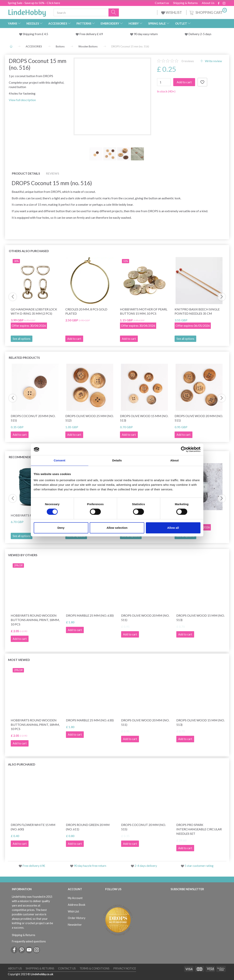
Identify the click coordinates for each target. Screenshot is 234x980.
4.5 (46, 34)
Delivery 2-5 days (200, 34)
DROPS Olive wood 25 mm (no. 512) (89, 418)
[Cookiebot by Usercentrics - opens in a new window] (184, 449)
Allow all (173, 528)
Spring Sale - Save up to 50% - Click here (34, 3)
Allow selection (117, 528)
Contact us (162, 3)
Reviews (53, 173)
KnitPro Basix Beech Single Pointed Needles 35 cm (197, 311)
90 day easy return (146, 34)
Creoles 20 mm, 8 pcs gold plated (86, 311)
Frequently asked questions (29, 941)
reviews (188, 61)
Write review (213, 61)
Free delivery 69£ (34, 866)
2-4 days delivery (146, 866)
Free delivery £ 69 (91, 34)
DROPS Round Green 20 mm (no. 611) (88, 827)
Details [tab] (117, 460)
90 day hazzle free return (90, 866)
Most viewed (19, 660)
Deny (61, 528)
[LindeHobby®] (27, 12)
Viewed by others (23, 555)
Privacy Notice (125, 968)
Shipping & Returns (185, 3)
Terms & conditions (94, 968)
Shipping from (32, 34)
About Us (208, 3)
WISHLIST (172, 12)
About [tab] (175, 460)
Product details (26, 173)
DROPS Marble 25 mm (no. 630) (90, 615)
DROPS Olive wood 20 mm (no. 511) (199, 418)
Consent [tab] (60, 460)
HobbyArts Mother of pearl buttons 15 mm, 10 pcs (144, 311)
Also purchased (22, 764)
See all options (22, 339)
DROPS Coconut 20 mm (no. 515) (33, 418)
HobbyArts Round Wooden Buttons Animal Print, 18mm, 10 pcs (35, 620)
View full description (22, 100)
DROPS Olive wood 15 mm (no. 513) (144, 418)
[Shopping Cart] (208, 12)
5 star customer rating (199, 866)
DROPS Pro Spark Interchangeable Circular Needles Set (199, 829)
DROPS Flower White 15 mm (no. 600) (33, 827)
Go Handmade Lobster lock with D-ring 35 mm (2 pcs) (34, 311)
